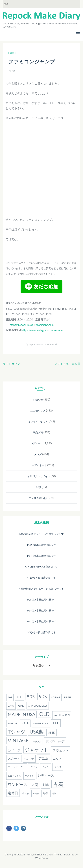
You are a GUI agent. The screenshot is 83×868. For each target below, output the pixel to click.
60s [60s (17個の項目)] (10, 697)
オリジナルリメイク (39, 476)
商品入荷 (38, 432)
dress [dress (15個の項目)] (68, 698)
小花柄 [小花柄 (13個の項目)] (25, 793)
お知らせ (38, 400)
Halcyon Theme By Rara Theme (45, 854)
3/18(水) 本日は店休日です (41, 610)
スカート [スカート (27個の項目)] (14, 758)
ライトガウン (11, 364)
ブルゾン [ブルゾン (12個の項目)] (46, 767)
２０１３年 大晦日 (67, 364)
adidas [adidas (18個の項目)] (55, 697)
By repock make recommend (41, 344)
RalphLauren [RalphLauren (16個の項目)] (62, 715)
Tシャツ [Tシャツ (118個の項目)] (17, 732)
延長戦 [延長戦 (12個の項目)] (36, 793)
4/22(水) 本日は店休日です (41, 545)
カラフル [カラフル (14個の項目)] (37, 742)
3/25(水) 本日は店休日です (41, 600)
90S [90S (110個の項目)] (43, 697)
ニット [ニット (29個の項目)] (57, 758)
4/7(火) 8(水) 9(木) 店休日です (41, 567)
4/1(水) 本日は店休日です (41, 578)
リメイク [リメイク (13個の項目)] (29, 776)
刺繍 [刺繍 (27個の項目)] (46, 785)
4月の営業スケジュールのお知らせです (41, 589)
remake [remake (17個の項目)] (13, 723)
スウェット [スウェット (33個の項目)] (61, 750)
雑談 (39, 487)
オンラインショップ (40, 421)
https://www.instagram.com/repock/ (42, 330)
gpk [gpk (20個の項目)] (21, 706)
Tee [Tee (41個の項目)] (56, 723)
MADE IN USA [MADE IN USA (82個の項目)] (21, 714)
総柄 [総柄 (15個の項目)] (45, 793)
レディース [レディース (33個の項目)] (46, 775)
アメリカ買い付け (39, 498)
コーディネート (38, 465)
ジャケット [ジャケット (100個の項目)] (37, 750)
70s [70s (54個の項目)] (19, 697)
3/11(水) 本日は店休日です (41, 621)
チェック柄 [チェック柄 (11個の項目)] (29, 759)
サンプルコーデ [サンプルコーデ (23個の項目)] (55, 741)
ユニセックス (38, 410)
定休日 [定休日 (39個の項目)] (13, 793)
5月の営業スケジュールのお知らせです (41, 534)
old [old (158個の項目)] (44, 714)
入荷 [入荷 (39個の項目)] (35, 785)
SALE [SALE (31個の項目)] (25, 723)
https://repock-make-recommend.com (32, 325)
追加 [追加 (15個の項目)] (54, 793)
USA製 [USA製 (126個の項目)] (37, 732)
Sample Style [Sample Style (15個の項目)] (41, 724)
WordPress (42, 858)
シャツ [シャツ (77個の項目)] (14, 750)
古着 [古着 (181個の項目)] (58, 784)
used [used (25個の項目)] (52, 732)
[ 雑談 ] (12, 53)
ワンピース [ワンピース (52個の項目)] (18, 784)
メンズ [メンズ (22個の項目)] (58, 767)
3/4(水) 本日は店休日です (41, 632)
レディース (37, 443)
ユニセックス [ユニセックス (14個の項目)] (14, 776)
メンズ (38, 454)
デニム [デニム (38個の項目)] (43, 758)
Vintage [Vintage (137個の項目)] (18, 740)
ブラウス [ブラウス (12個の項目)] (34, 767)
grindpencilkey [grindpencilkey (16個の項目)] (38, 706)
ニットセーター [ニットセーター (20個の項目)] (17, 767)
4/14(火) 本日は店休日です (41, 556)
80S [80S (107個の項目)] (31, 697)
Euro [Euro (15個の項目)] (11, 706)
